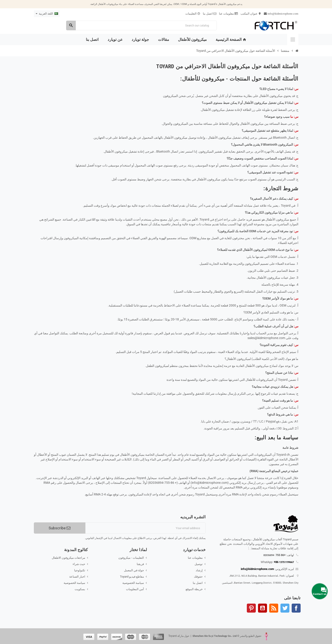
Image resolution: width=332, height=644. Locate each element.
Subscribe (60, 528)
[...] (250, 548)
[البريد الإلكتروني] (146, 528)
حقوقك (198, 577)
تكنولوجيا (80, 570)
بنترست (251, 608)
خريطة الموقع (194, 589)
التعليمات (193, 14)
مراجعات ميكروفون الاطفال (68, 558)
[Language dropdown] (47, 14)
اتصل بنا (210, 14)
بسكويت (80, 589)
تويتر (285, 608)
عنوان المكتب (251, 14)
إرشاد (199, 570)
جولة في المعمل (134, 570)
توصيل (199, 564)
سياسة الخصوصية (133, 583)
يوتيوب (263, 608)
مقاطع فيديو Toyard (132, 577)
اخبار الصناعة (77, 577)
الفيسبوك (296, 608)
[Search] (141, 25)
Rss (274, 608)
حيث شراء (79, 564)
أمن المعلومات (135, 589)
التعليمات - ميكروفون (131, 558)
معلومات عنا (228, 14)
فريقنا (140, 564)
